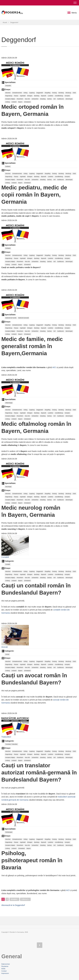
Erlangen (30, 96)
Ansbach (14, 102)
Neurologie (8, 487)
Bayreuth (44, 96)
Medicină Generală (23, 318)
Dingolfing (48, 93)
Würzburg (68, 93)
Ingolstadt (23, 96)
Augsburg (32, 93)
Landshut (50, 96)
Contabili (5, 557)
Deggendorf (40, 93)
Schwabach (27, 102)
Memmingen (69, 99)
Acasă (5, 22)
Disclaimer (5, 966)
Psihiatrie (8, 248)
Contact (4, 971)
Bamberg (37, 96)
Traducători (6, 737)
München (8, 93)
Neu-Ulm (27, 99)
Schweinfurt (35, 99)
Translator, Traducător (11, 744)
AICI (54, 367)
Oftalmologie (9, 403)
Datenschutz (6, 964)
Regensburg (9, 96)
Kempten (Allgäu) (10, 99)
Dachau (50, 99)
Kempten (67, 96)
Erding (26, 93)
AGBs (3, 969)
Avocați (5, 647)
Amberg (8, 102)
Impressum (5, 973)
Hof (55, 99)
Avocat (7, 654)
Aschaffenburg (59, 96)
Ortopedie (8, 86)
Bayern (20, 102)
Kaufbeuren (61, 99)
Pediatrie (8, 166)
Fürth (74, 93)
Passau (16, 96)
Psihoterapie (9, 832)
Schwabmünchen (17, 93)
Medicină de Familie (11, 318)
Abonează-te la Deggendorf (13, 905)
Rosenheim (20, 99)
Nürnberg (61, 93)
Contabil (8, 564)
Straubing (43, 99)
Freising (54, 93)
